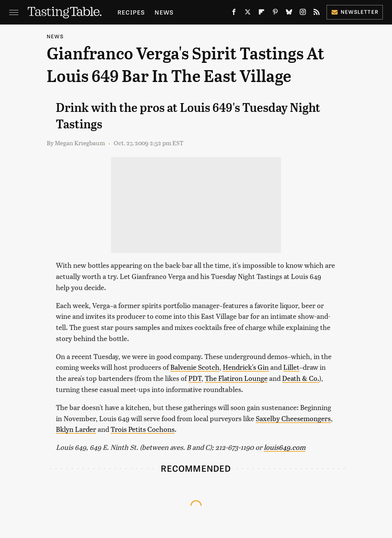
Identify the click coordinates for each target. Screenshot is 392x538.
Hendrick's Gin (246, 367)
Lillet (291, 367)
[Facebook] (234, 13)
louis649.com (285, 447)
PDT (195, 378)
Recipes (131, 12)
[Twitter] (248, 13)
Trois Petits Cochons (143, 429)
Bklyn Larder (76, 429)
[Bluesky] (289, 13)
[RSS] (317, 13)
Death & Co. (301, 378)
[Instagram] (303, 13)
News (164, 12)
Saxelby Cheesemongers (293, 418)
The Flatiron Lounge (236, 378)
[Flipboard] (261, 13)
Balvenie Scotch (195, 367)
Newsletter (355, 12)
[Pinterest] (275, 13)
